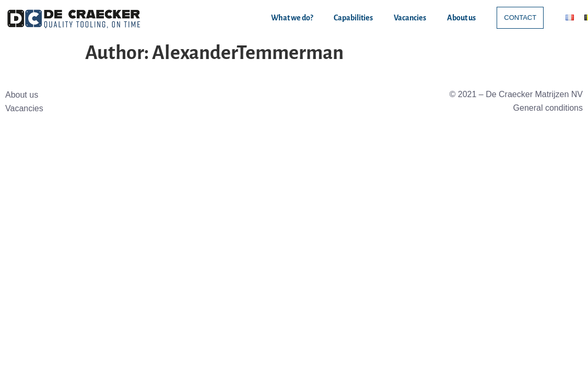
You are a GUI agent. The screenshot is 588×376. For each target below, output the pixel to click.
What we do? (292, 18)
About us (461, 18)
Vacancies (410, 18)
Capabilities (353, 18)
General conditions (548, 108)
